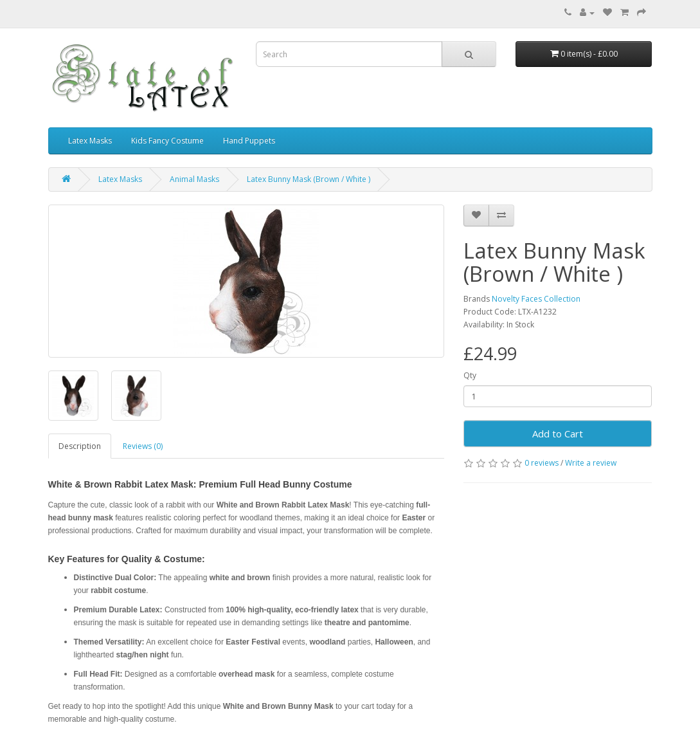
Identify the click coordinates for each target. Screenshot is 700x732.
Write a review (591, 463)
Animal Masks (194, 179)
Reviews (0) (143, 446)
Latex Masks (90, 141)
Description (80, 446)
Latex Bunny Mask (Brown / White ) (309, 179)
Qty (470, 375)
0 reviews (542, 463)
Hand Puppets (249, 141)
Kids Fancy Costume (167, 141)
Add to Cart (558, 434)
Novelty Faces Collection (536, 299)
